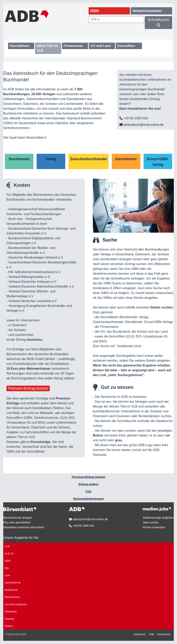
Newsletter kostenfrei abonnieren (24, 527)
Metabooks (11, 612)
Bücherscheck (12, 597)
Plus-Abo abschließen (17, 522)
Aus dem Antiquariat (16, 604)
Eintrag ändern (88, 484)
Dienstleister (126, 159)
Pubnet (9, 626)
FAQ (88, 491)
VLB (7, 546)
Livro (7, 575)
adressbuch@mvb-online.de (142, 125)
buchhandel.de (13, 583)
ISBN (8, 561)
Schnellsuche (159, 22)
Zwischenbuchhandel (88, 159)
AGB (151, 634)
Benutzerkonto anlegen (18, 518)
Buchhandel (19, 159)
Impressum (140, 634)
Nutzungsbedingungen (89, 499)
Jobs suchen (151, 522)
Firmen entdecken (154, 527)
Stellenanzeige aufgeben (158, 518)
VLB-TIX (9, 554)
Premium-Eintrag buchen (28, 388)
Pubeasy (10, 619)
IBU (7, 568)
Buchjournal (11, 590)
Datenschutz (164, 634)
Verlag (51, 159)
